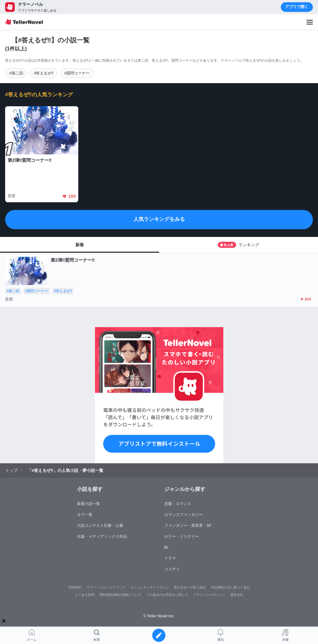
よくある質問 (85, 595)
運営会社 (237, 595)
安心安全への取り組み (190, 587)
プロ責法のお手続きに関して (167, 595)
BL (167, 547)
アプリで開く (297, 7)
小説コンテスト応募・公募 (100, 526)
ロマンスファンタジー (184, 515)
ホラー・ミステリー (182, 536)
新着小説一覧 (89, 504)
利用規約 (75, 587)
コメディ (172, 569)
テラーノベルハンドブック (106, 587)
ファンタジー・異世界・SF (188, 526)
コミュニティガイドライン (150, 587)
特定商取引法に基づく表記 (230, 587)
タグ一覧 (85, 515)
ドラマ (170, 558)
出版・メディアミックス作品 (102, 536)
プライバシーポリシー (209, 595)
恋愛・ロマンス (178, 504)
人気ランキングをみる (159, 219)
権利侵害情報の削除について (120, 595)
